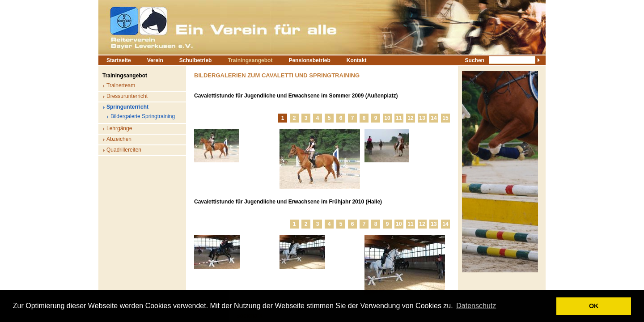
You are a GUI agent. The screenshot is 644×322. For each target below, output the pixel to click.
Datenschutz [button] (476, 306)
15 (445, 118)
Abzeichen (119, 139)
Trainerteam (121, 85)
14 (434, 118)
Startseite (119, 60)
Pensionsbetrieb (309, 60)
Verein (155, 60)
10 (387, 118)
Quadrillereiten (124, 150)
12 (410, 118)
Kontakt (357, 60)
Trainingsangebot (250, 60)
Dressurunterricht (127, 96)
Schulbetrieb (196, 60)
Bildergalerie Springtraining (143, 116)
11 (399, 118)
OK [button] (594, 306)
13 (422, 118)
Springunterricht (127, 107)
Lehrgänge (119, 128)
